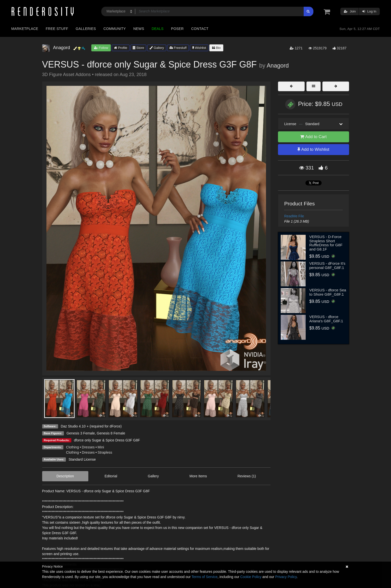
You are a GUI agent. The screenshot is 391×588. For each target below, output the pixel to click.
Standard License (82, 459)
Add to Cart (313, 137)
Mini (101, 447)
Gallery (157, 48)
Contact (200, 29)
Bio (216, 48)
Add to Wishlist (313, 149)
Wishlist (199, 48)
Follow (101, 48)
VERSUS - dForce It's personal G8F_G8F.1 (327, 265)
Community (115, 29)
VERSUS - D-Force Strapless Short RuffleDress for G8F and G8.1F (326, 243)
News (139, 29)
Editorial (111, 476)
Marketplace (25, 29)
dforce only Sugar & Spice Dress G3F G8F (107, 440)
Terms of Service (205, 577)
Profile (121, 48)
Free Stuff (57, 29)
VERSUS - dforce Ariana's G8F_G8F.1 (326, 319)
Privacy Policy (286, 577)
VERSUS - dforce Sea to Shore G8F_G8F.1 (328, 292)
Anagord (278, 66)
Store (138, 48)
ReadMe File (294, 216)
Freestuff (178, 48)
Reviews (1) (247, 476)
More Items (198, 476)
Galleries (86, 29)
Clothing (72, 447)
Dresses (88, 447)
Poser (177, 29)
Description (65, 476)
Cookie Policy (251, 577)
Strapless (105, 452)
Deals (158, 29)
